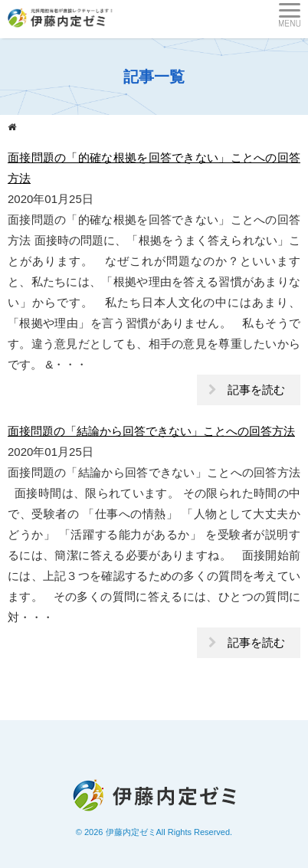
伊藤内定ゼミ (131, 832)
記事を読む (256, 390)
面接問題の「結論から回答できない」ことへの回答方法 (151, 431)
